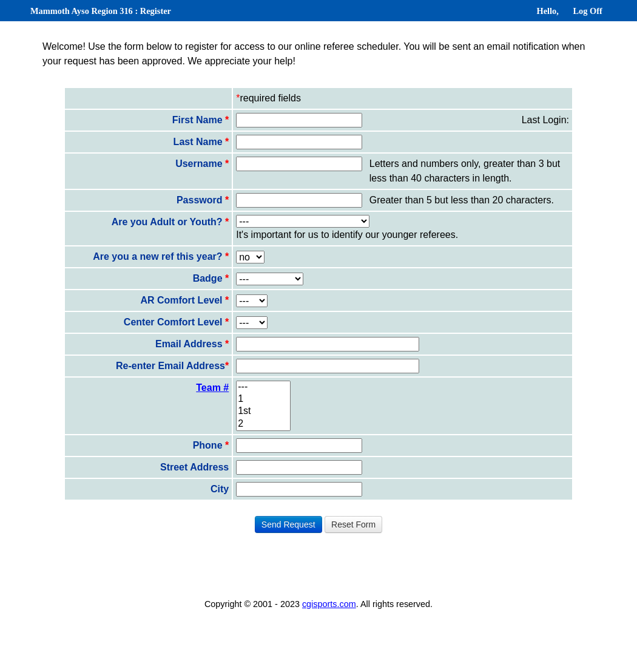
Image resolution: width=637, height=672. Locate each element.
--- (263, 387)
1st (263, 412)
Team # (212, 388)
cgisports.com (329, 604)
